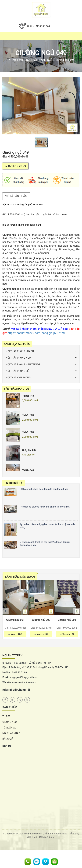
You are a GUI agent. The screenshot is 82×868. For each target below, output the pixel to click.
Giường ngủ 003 (67, 620)
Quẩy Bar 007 (29, 452)
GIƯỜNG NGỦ (10, 722)
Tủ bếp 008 (28, 434)
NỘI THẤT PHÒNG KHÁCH (20, 351)
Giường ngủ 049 (41, 53)
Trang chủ (16, 60)
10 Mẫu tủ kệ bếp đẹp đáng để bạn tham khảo (44, 489)
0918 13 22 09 (43, 26)
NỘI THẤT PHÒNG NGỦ (39, 60)
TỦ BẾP (6, 716)
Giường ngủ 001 (15, 620)
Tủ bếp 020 (28, 417)
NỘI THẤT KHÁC (11, 733)
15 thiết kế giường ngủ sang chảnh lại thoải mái (45, 507)
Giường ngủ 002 (41, 620)
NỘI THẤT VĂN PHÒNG (18, 378)
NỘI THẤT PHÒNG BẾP (18, 371)
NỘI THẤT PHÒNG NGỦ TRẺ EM (23, 364)
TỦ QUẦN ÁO (9, 728)
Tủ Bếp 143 (28, 397)
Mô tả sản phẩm (16, 196)
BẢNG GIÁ (8, 739)
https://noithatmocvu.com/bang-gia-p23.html (36, 333)
